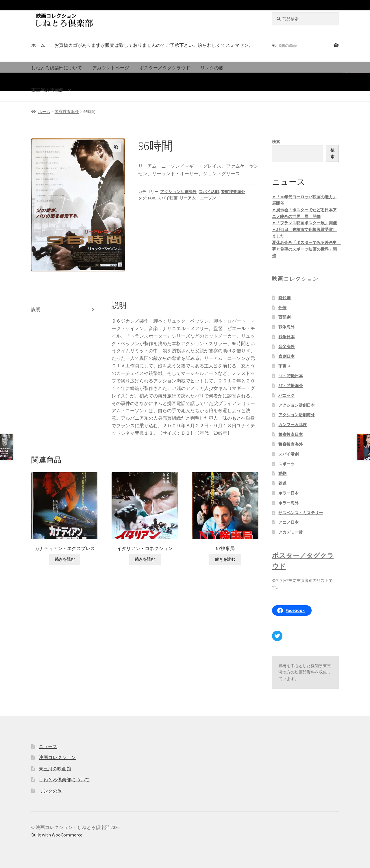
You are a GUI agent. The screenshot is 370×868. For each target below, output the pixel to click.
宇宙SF (285, 366)
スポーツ (286, 464)
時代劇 (284, 298)
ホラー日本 (288, 493)
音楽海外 (286, 347)
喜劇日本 (286, 356)
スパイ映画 (167, 198)
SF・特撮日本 (291, 376)
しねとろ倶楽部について (57, 68)
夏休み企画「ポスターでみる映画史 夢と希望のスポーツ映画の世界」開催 (306, 249)
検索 (276, 142)
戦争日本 (286, 337)
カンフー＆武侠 (293, 425)
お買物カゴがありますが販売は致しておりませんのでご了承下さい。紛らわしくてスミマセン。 (154, 45)
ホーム (38, 45)
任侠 (282, 308)
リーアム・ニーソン (198, 198)
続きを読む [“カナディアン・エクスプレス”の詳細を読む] (65, 559)
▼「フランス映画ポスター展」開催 (304, 223)
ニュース (48, 746)
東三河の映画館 (47, 90)
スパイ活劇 (209, 192)
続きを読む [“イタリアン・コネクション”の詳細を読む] (145, 559)
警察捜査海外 (67, 112)
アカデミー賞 (291, 532)
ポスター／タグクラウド (165, 68)
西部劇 (284, 317)
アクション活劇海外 (178, 192)
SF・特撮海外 (291, 386)
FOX (152, 198)
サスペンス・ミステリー (301, 513)
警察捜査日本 (291, 434)
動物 (282, 473)
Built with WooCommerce (57, 835)
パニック (286, 395)
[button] (116, 147)
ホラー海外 (288, 503)
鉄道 (282, 483)
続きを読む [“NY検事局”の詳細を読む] (225, 559)
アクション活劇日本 (297, 405)
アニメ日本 (288, 522)
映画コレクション (57, 757)
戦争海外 (286, 327)
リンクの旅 (212, 68)
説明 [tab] (36, 309)
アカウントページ (111, 68)
